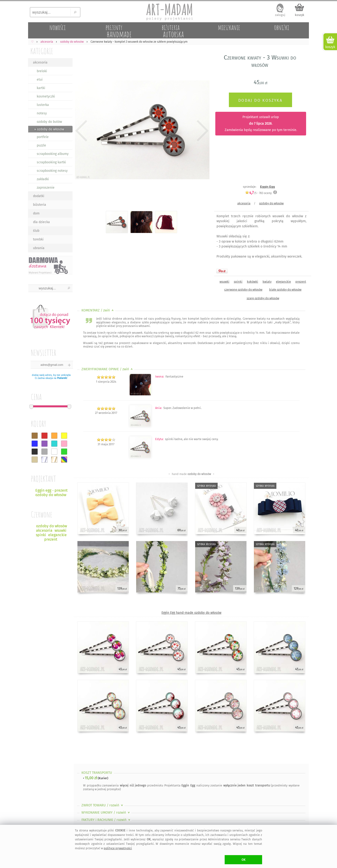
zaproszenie (46, 188)
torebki (38, 239)
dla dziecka (41, 222)
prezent (301, 282)
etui (40, 80)
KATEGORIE (42, 51)
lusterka (43, 105)
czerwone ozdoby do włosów (243, 290)
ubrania (39, 248)
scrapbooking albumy (53, 154)
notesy (42, 113)
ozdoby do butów (49, 122)
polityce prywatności (118, 848)
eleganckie (283, 282)
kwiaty (267, 282)
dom (36, 213)
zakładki (43, 179)
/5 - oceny (258, 193)
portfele (43, 137)
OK (244, 860)
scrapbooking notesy (52, 171)
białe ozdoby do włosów (285, 290)
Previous (81, 131)
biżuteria (40, 205)
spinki (238, 282)
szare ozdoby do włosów (263, 298)
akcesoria (40, 62)
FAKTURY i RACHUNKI (106, 820)
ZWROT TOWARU (103, 805)
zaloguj (280, 15)
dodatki (39, 196)
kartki (41, 88)
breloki (42, 71)
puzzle (41, 145)
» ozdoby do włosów (49, 129)
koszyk (300, 15)
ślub (36, 231)
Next (202, 131)
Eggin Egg (267, 187)
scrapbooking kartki (51, 162)
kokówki (253, 282)
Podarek (62, 378)
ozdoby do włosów (271, 203)
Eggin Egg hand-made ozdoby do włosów (191, 613)
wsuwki (224, 282)
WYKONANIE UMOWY (106, 813)
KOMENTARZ (98, 310)
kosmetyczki (46, 96)
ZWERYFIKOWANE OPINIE (108, 369)
